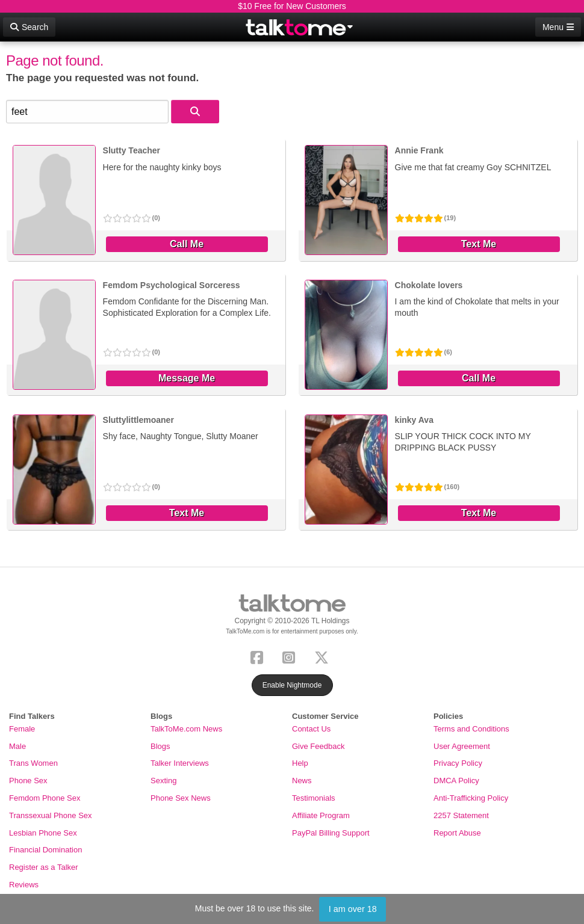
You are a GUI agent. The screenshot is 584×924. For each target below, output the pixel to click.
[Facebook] (259, 656)
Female (22, 729)
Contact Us (311, 729)
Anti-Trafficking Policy (471, 798)
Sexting (163, 781)
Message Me (187, 378)
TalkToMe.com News (186, 729)
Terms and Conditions (471, 729)
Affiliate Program (321, 815)
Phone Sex (28, 781)
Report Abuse (457, 833)
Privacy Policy (458, 763)
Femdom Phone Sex (45, 798)
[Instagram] (291, 656)
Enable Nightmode (292, 685)
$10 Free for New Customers (292, 6)
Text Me (479, 244)
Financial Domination (45, 850)
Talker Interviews (180, 763)
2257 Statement (461, 815)
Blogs (160, 746)
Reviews (24, 885)
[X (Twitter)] (324, 656)
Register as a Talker (44, 867)
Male (17, 746)
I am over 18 (353, 909)
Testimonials (314, 798)
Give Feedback (318, 746)
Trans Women (33, 763)
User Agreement (462, 746)
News (302, 781)
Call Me (187, 244)
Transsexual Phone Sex (51, 815)
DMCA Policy (456, 781)
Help (300, 763)
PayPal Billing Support (331, 833)
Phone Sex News (181, 798)
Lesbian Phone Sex (43, 833)
